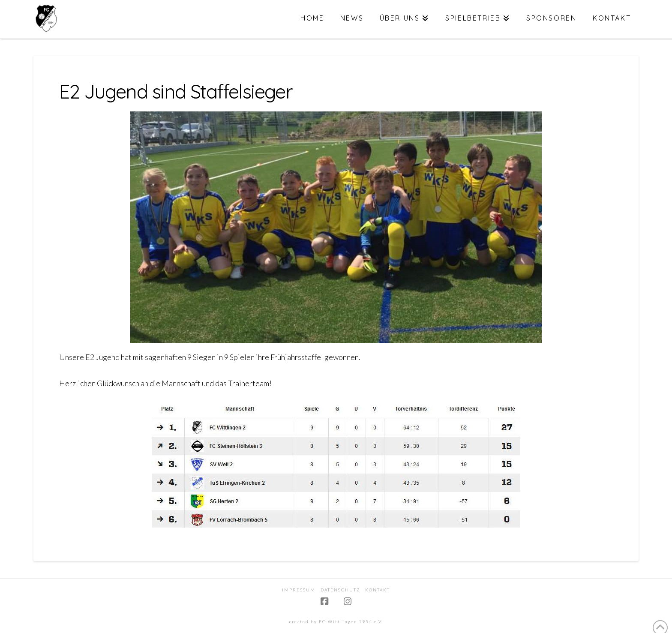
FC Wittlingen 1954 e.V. (351, 621)
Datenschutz (340, 590)
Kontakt (378, 590)
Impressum (299, 590)
